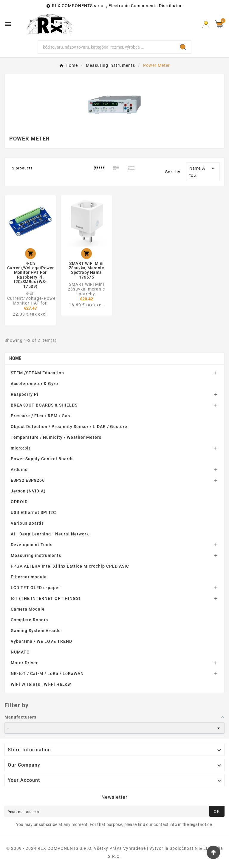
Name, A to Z (203, 171)
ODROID (19, 502)
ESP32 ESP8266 (28, 480)
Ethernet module (29, 577)
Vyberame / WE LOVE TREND (41, 641)
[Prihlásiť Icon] (206, 24)
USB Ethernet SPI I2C (33, 512)
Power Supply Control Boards (42, 459)
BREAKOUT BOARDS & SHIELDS (44, 405)
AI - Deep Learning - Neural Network (50, 534)
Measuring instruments (36, 555)
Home (15, 358)
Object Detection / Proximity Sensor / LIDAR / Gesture (69, 427)
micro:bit (21, 448)
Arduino (19, 469)
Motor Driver (24, 663)
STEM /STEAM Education (37, 373)
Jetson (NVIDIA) (28, 491)
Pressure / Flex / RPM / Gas (40, 416)
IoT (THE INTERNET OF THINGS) (46, 598)
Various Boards (27, 523)
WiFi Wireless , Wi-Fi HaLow (41, 684)
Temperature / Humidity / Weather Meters (56, 437)
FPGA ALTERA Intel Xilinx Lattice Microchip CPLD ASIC (70, 566)
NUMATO (20, 652)
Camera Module (28, 609)
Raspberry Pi (25, 394)
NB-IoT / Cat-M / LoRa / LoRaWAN (47, 674)
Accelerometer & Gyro (34, 384)
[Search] (107, 47)
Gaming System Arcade (36, 631)
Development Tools (32, 545)
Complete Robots (29, 620)
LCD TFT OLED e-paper (35, 588)
